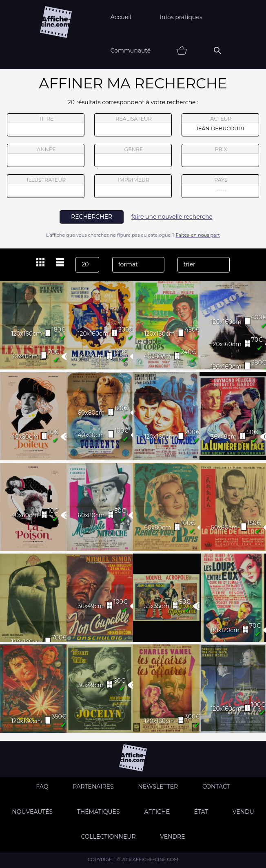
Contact (216, 787)
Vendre (172, 837)
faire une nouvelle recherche (172, 217)
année (46, 156)
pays (221, 187)
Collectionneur (108, 837)
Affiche (157, 812)
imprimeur (133, 186)
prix (220, 156)
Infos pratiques (181, 17)
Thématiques (99, 812)
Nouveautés (32, 812)
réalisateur (133, 125)
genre (133, 157)
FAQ (42, 787)
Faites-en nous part (198, 235)
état (201, 812)
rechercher (92, 217)
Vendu (243, 812)
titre (46, 125)
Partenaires (93, 787)
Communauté (131, 51)
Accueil (121, 17)
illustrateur (46, 186)
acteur (220, 125)
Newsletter (158, 787)
